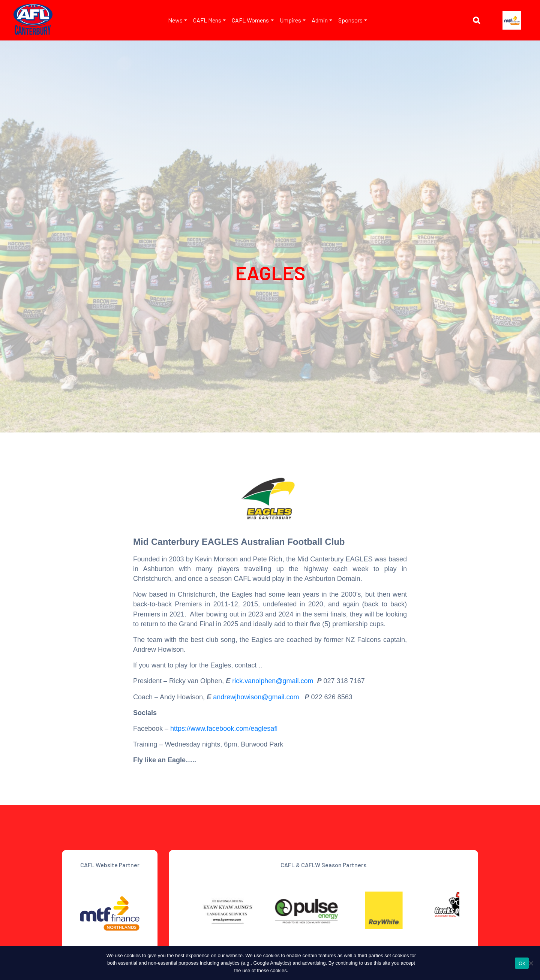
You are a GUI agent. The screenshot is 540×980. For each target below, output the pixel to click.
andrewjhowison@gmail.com (257, 697)
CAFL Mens (207, 20)
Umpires (290, 20)
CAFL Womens (250, 20)
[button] (478, 21)
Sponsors (350, 20)
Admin (320, 20)
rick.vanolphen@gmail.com (273, 681)
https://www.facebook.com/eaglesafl (224, 729)
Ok (522, 963)
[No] (531, 963)
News (175, 20)
